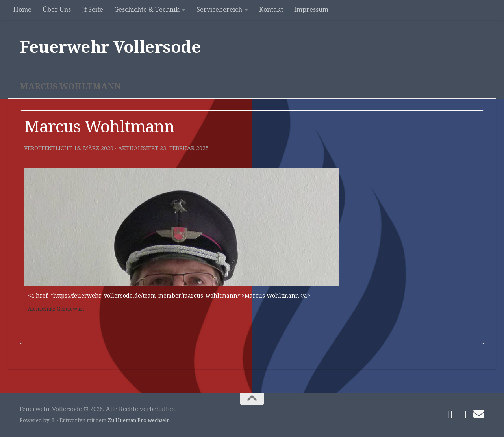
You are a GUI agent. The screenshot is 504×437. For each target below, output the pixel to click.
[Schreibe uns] (479, 414)
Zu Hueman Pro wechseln (139, 420)
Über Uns (57, 10)
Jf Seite (93, 10)
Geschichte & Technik (147, 10)
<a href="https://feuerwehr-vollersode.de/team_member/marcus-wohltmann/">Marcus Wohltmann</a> (169, 296)
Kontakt (271, 10)
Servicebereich (219, 10)
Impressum (311, 10)
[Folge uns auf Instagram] (465, 415)
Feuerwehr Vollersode (110, 47)
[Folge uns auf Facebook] (450, 415)
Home (22, 10)
